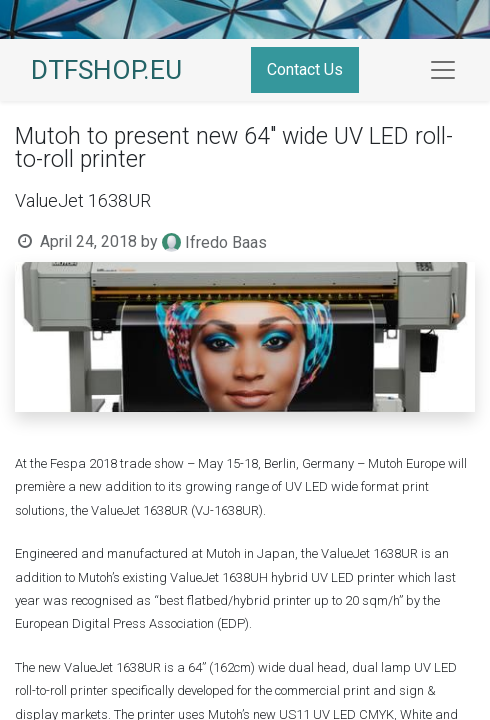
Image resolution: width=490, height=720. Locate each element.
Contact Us (305, 69)
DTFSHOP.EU (106, 70)
